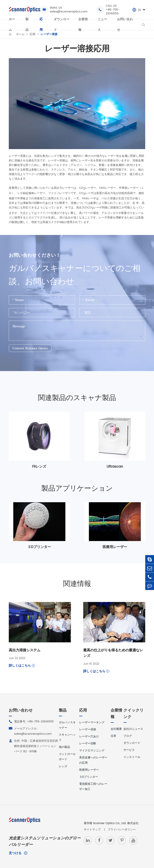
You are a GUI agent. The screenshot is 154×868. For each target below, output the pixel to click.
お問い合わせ (125, 24)
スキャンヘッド (67, 737)
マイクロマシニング (92, 751)
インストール (132, 757)
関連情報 (77, 584)
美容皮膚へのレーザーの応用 (93, 760)
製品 (27, 24)
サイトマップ (93, 830)
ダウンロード (62, 24)
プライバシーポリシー (122, 830)
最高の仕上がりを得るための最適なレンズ (113, 653)
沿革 (113, 736)
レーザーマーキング (92, 722)
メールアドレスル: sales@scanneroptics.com (30, 731)
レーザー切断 (88, 743)
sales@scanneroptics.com (69, 12)
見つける (18, 853)
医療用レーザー (115, 547)
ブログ (128, 736)
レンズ (63, 766)
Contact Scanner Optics (30, 348)
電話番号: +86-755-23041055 (31, 722)
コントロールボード (67, 757)
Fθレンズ (39, 467)
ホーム (12, 24)
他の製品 (64, 747)
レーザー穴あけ (89, 736)
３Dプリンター (39, 547)
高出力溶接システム (25, 650)
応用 (41, 24)
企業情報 (83, 24)
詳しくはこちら (22, 666)
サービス (129, 750)
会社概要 (116, 729)
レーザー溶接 (88, 729)
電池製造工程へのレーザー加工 (93, 787)
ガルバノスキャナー (67, 725)
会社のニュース (133, 729)
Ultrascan (115, 467)
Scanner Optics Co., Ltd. (110, 823)
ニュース (102, 24)
